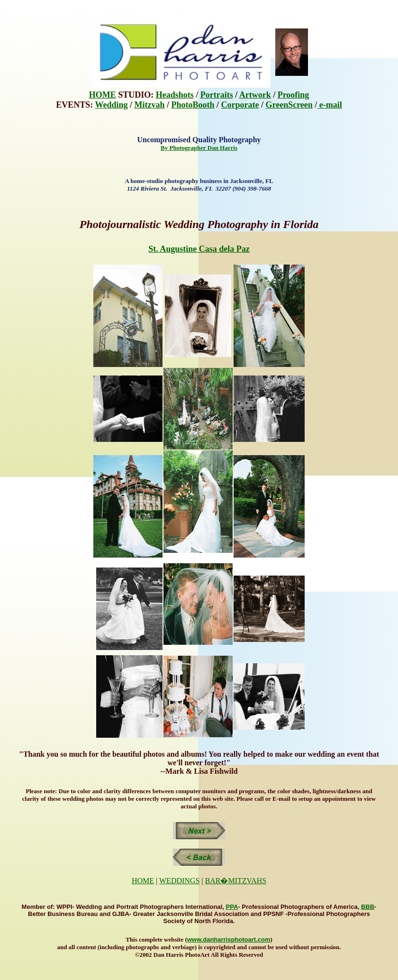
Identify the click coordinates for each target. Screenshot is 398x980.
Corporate (240, 105)
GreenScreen (289, 105)
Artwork (255, 95)
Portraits (217, 95)
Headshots (175, 95)
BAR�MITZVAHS (236, 881)
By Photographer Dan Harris (199, 148)
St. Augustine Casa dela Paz (199, 249)
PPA (232, 907)
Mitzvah (149, 105)
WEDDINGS (179, 881)
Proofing (294, 95)
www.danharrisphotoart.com (229, 939)
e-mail (329, 105)
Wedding (111, 105)
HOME (103, 95)
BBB (368, 907)
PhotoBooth (193, 105)
